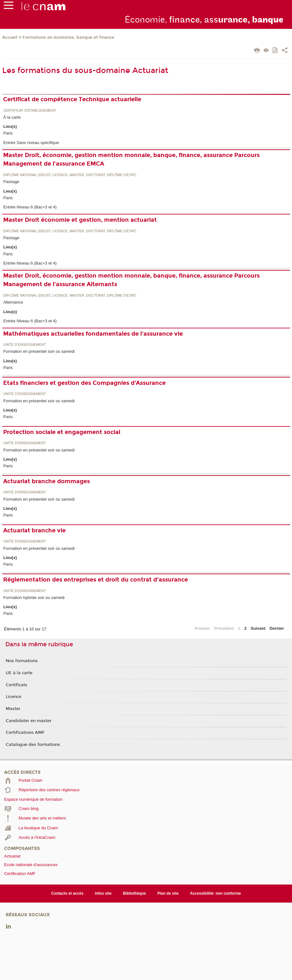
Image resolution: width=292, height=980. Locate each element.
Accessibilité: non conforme (216, 893)
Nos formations (22, 661)
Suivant (258, 628)
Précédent (224, 628)
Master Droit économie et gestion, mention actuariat (80, 220)
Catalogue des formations (33, 745)
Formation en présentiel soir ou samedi (39, 351)
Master (13, 709)
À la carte (12, 117)
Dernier (277, 628)
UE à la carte (19, 673)
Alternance (13, 302)
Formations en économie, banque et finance (68, 37)
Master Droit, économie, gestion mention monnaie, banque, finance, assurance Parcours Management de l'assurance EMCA (131, 159)
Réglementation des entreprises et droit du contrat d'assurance (96, 580)
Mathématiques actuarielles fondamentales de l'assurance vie (93, 334)
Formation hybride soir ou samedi (34, 598)
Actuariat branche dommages (46, 481)
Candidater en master (29, 721)
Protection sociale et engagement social (62, 432)
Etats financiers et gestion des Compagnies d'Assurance (84, 383)
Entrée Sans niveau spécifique (31, 143)
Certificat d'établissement (30, 111)
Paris (8, 133)
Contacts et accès (67, 893)
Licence (13, 697)
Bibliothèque (134, 893)
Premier (202, 628)
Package (11, 182)
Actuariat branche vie (34, 530)
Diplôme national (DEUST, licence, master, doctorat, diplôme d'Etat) (70, 175)
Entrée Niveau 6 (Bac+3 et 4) (30, 207)
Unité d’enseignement (24, 345)
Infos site (103, 893)
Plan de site (168, 893)
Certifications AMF (25, 733)
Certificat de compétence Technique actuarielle (72, 99)
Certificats (17, 685)
